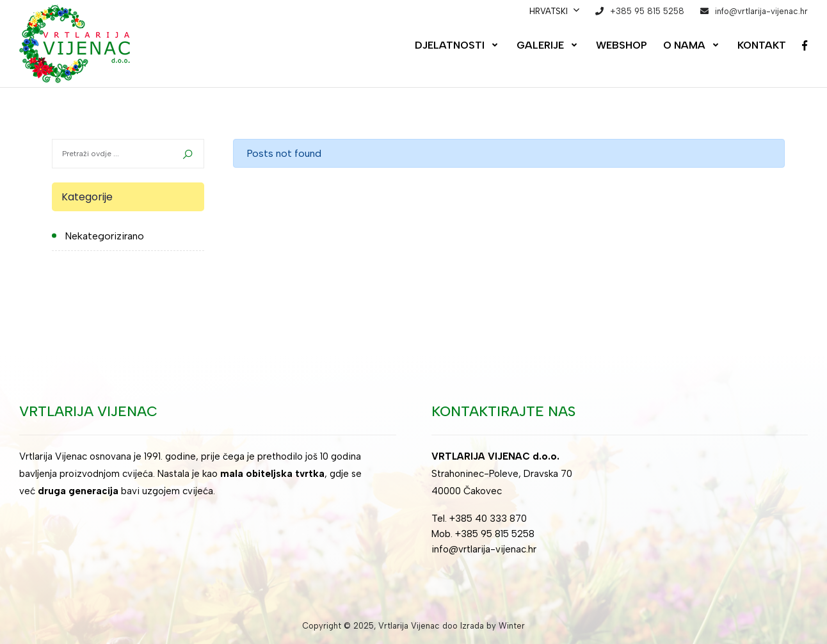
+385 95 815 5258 (647, 11)
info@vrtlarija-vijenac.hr (761, 11)
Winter (512, 626)
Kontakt (762, 45)
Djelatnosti (450, 45)
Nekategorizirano (104, 236)
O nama (684, 45)
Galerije (540, 45)
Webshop (622, 45)
